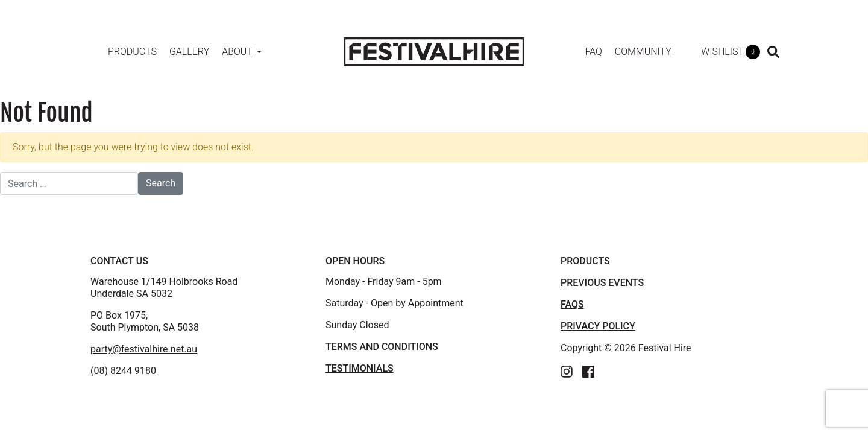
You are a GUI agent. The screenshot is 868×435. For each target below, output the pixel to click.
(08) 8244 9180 (123, 371)
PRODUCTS (585, 261)
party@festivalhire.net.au (144, 349)
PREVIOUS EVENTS (602, 283)
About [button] (237, 52)
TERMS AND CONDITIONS (382, 347)
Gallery (189, 52)
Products (132, 52)
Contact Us (119, 261)
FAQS (572, 304)
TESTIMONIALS (360, 368)
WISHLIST (731, 52)
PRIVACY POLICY (598, 326)
